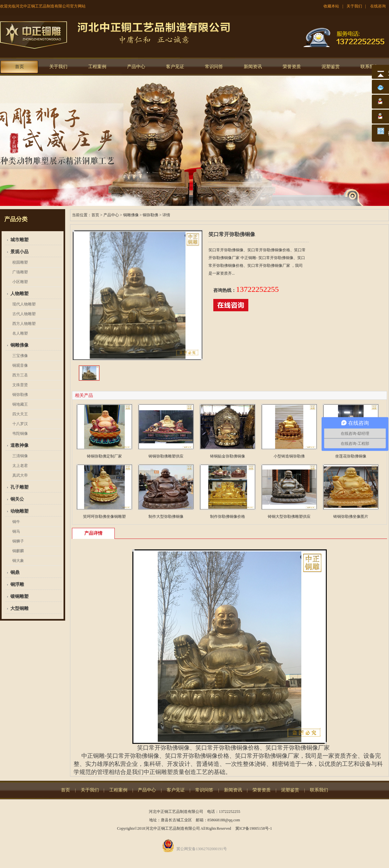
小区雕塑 (20, 282)
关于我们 (354, 6)
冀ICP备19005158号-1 (254, 828)
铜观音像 (20, 365)
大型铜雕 (19, 608)
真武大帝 (20, 475)
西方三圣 (20, 375)
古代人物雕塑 (24, 314)
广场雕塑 (20, 272)
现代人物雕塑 (24, 304)
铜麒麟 (18, 551)
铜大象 (18, 561)
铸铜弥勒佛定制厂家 (104, 456)
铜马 (16, 531)
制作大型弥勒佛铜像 (166, 517)
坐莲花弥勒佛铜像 (351, 456)
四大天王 (20, 414)
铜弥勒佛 (20, 395)
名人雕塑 (20, 333)
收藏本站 (331, 6)
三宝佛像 (20, 356)
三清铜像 (20, 456)
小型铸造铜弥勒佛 (289, 456)
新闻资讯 (253, 67)
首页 (19, 67)
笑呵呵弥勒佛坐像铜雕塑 (104, 517)
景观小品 (19, 252)
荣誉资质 (292, 67)
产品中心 (136, 67)
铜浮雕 (17, 584)
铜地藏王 (20, 404)
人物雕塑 (19, 294)
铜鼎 (15, 572)
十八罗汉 (20, 424)
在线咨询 (378, 6)
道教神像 (19, 445)
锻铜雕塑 (19, 596)
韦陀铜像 (20, 434)
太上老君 (20, 466)
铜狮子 (18, 541)
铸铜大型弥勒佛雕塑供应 (289, 517)
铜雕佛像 (19, 345)
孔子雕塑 (19, 487)
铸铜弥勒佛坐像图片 (351, 517)
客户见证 (175, 67)
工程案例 (97, 67)
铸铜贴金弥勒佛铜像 (228, 456)
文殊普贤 (20, 385)
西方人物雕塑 (24, 324)
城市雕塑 (19, 240)
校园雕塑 (20, 262)
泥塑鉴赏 (331, 67)
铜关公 (17, 499)
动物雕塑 (19, 511)
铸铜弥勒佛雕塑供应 (166, 456)
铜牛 (16, 522)
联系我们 (370, 67)
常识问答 (214, 67)
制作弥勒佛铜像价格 (228, 517)
